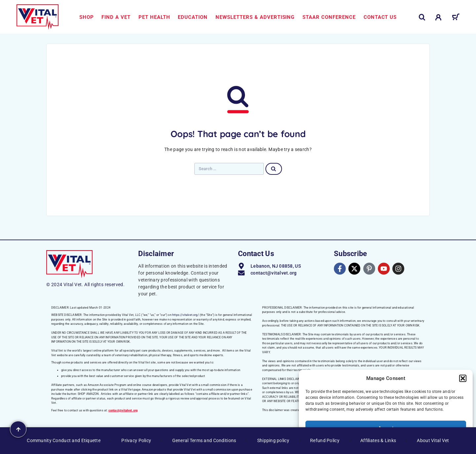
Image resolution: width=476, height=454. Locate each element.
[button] (463, 378)
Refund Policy (325, 440)
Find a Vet (116, 17)
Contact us (380, 17)
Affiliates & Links (378, 440)
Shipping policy (273, 440)
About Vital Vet (433, 440)
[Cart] (456, 18)
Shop (87, 17)
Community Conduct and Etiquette (64, 440)
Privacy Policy (136, 440)
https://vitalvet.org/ (186, 315)
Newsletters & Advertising (255, 17)
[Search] (422, 17)
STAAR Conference (329, 17)
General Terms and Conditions (204, 440)
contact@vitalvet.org (123, 410)
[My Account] (438, 17)
